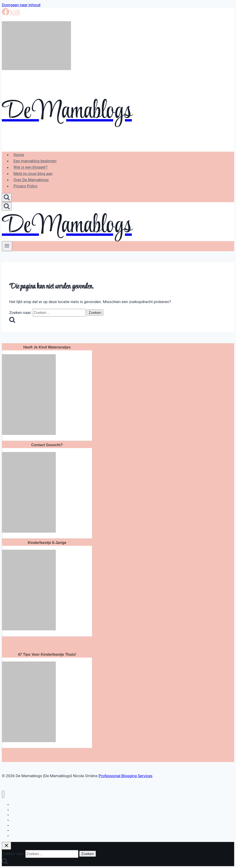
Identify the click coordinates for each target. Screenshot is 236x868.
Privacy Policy (25, 186)
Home (19, 155)
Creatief (17, 836)
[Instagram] (17, 14)
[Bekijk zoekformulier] (7, 197)
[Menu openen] (7, 246)
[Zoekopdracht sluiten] (6, 846)
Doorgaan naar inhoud (21, 5)
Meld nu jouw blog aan (33, 174)
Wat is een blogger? (30, 167)
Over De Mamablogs (31, 180)
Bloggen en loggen (24, 804)
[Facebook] (6, 14)
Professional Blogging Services (126, 776)
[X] (12, 14)
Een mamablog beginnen (35, 161)
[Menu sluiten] (3, 794)
